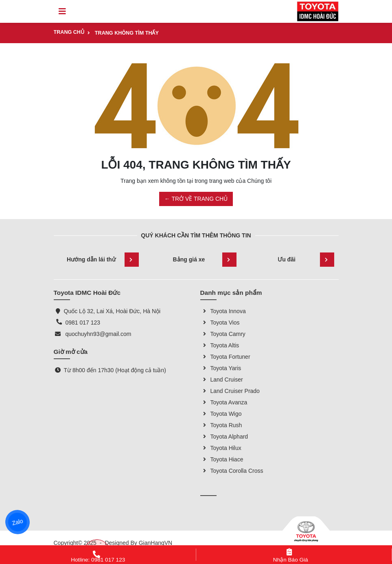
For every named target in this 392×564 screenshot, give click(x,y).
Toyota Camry (223, 334)
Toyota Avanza (224, 402)
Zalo (18, 522)
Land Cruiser (222, 380)
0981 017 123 (83, 323)
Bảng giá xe (205, 260)
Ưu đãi (306, 260)
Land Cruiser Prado (230, 391)
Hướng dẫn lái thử (103, 260)
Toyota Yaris (221, 368)
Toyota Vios (220, 323)
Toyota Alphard (224, 437)
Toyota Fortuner (225, 357)
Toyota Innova (223, 311)
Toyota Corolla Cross (232, 471)
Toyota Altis (220, 345)
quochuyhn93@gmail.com (98, 334)
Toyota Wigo (221, 414)
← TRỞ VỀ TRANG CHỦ (196, 199)
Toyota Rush (221, 425)
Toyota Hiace (222, 459)
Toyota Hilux (221, 448)
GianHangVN (156, 543)
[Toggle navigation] (62, 11)
